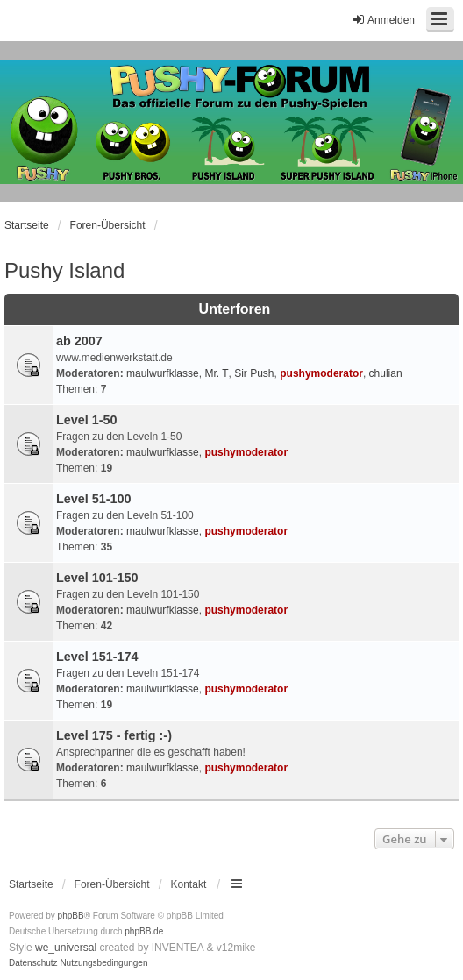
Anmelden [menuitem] (383, 20)
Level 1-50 (87, 420)
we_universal (66, 948)
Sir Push (254, 373)
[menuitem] (33, 963)
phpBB (71, 916)
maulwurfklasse (163, 373)
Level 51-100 (94, 499)
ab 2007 (79, 341)
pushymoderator (321, 373)
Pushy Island (64, 270)
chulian (386, 373)
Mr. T (216, 373)
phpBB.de (144, 931)
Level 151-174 (97, 657)
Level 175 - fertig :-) (114, 735)
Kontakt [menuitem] (189, 884)
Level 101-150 (97, 578)
